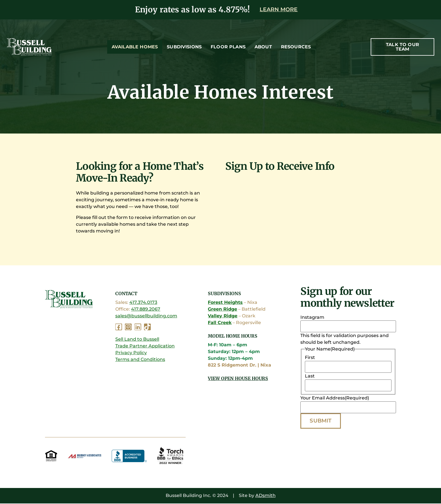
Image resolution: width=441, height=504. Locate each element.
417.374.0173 (143, 303)
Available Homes (135, 47)
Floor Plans (228, 47)
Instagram (312, 318)
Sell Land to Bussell (137, 339)
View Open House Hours (238, 378)
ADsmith (265, 496)
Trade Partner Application (145, 346)
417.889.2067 (146, 309)
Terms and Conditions (140, 359)
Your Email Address (335, 398)
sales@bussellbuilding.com (146, 316)
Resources (296, 47)
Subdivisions (184, 47)
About (263, 47)
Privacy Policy (131, 353)
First (310, 358)
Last (310, 376)
